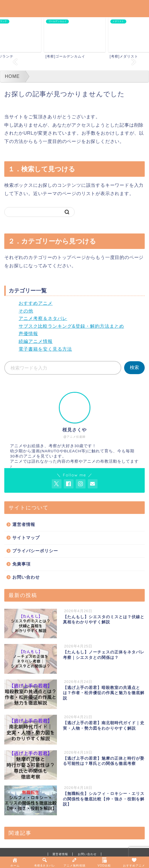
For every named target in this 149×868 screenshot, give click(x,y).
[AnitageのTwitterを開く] (57, 484)
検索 (134, 367)
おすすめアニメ (36, 303)
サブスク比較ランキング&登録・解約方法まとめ (71, 326)
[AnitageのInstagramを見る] (81, 484)
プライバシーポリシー (35, 551)
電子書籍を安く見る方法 (45, 349)
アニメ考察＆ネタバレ (43, 318)
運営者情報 (24, 524)
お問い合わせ (26, 577)
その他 (26, 311)
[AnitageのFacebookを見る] (69, 484)
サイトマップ (26, 538)
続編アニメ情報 (36, 341)
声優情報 (28, 334)
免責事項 (21, 564)
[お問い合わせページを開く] (93, 484)
